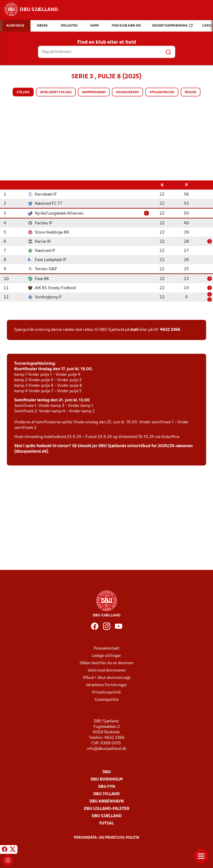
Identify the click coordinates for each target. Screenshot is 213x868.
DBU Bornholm (107, 779)
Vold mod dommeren (107, 670)
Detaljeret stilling (56, 92)
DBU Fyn (107, 787)
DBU (107, 772)
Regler (191, 92)
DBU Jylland (106, 794)
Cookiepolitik (107, 700)
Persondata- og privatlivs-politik (107, 838)
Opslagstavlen (162, 92)
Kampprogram (94, 92)
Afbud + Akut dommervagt (107, 678)
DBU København (107, 801)
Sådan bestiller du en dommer (107, 663)
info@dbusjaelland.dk (106, 749)
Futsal (106, 823)
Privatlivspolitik (106, 692)
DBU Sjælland (107, 816)
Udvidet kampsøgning (172, 26)
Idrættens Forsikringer (107, 685)
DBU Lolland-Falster (107, 809)
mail (134, 330)
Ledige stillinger (106, 656)
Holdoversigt (127, 92)
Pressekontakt (107, 648)
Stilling (23, 92)
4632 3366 (170, 330)
